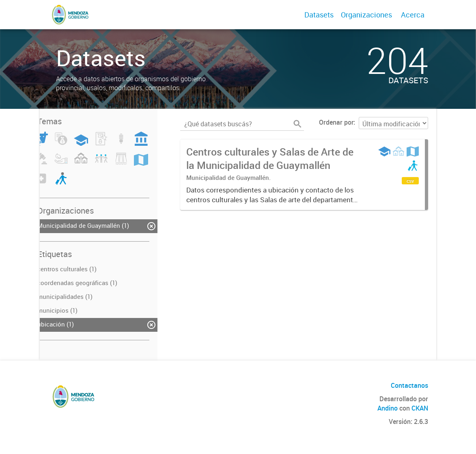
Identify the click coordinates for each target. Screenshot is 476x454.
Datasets (319, 15)
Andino (388, 408)
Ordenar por (336, 122)
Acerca (413, 15)
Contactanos (409, 385)
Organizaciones (366, 15)
